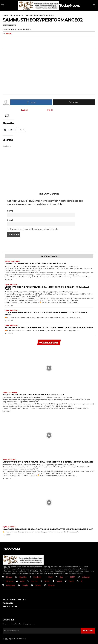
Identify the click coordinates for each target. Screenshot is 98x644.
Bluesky (38, 585)
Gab (61, 577)
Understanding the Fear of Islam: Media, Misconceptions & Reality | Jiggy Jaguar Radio (47, 288)
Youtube (25, 585)
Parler (22, 581)
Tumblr (59, 581)
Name (10, 211)
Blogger (9, 577)
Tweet (24, 110)
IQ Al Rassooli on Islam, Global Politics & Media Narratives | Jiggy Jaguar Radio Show (47, 313)
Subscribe (88, 631)
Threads (51, 585)
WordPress (10, 585)
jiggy (9, 34)
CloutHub (23, 577)
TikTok (47, 581)
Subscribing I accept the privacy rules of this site (33, 229)
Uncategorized (17, 15)
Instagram (86, 577)
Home (5, 15)
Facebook (37, 577)
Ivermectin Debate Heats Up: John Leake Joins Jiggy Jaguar (35, 263)
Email (10, 220)
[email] (42, 631)
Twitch (71, 581)
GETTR (72, 577)
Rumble (34, 581)
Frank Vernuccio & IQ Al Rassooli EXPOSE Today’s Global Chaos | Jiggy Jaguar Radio (49, 327)
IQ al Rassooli (12, 285)
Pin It (50, 110)
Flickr (51, 577)
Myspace (10, 581)
